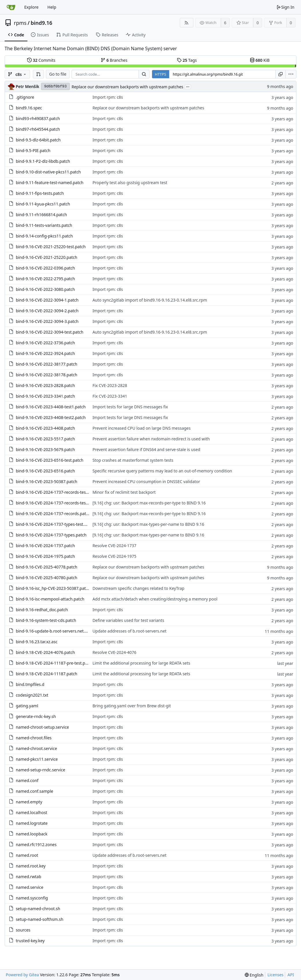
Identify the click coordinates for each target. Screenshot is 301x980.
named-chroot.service (37, 748)
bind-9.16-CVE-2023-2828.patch (45, 385)
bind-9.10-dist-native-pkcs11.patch (48, 172)
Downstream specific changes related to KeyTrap (138, 588)
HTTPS (161, 74)
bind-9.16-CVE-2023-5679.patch (45, 449)
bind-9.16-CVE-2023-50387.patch (47, 481)
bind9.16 (41, 23)
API (291, 975)
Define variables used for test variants (128, 620)
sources (23, 930)
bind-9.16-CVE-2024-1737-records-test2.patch (59, 492)
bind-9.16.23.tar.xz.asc (37, 642)
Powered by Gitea (22, 975)
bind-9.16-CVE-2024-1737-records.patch (53, 514)
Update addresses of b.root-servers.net (129, 631)
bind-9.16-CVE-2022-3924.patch (45, 353)
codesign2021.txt (32, 695)
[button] (38, 74)
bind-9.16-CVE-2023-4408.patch (45, 428)
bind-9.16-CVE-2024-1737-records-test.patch (57, 503)
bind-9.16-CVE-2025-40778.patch (47, 567)
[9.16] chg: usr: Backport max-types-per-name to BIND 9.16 (148, 524)
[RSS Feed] (187, 23)
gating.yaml (27, 706)
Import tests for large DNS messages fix (130, 407)
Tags (187, 60)
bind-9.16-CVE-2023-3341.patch (45, 396)
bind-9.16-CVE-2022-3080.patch (45, 289)
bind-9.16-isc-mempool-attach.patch (50, 599)
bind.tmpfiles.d (30, 684)
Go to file (58, 74)
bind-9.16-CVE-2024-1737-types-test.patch (55, 524)
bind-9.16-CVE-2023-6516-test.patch (50, 460)
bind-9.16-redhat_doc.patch (42, 610)
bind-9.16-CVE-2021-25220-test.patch (51, 247)
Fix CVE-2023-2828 (110, 385)
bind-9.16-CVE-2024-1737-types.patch (51, 535)
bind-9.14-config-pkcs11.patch (44, 236)
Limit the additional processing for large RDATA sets (141, 663)
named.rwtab (29, 877)
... (188, 86)
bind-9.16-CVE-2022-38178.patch (47, 375)
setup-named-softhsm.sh (40, 919)
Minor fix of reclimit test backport (124, 492)
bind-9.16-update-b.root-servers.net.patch (56, 631)
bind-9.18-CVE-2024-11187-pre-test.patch (55, 663)
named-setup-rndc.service (41, 770)
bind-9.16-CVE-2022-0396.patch (45, 268)
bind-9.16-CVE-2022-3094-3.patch (47, 321)
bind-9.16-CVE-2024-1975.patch (45, 556)
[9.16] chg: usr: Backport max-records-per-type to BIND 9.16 (149, 503)
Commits (41, 60)
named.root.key (31, 866)
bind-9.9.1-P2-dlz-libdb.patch (43, 161)
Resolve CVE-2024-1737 (114, 546)
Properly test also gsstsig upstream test (130, 183)
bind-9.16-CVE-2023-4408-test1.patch (51, 407)
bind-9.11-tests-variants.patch (44, 225)
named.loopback (32, 834)
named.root (27, 855)
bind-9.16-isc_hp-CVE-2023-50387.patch (53, 588)
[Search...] (144, 74)
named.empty (29, 802)
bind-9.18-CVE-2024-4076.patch (45, 652)
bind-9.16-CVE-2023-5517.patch (45, 439)
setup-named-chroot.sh (38, 909)
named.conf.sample (35, 791)
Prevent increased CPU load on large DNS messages (141, 428)
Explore (31, 7)
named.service (30, 887)
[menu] (291, 74)
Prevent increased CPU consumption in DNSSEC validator (146, 481)
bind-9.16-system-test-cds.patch (46, 620)
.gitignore (25, 97)
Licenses (276, 975)
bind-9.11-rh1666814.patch (41, 215)
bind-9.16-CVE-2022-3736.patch (45, 343)
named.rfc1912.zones (36, 845)
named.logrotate (32, 823)
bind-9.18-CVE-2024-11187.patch (47, 674)
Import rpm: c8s (108, 97)
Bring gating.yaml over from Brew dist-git (132, 706)
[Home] (11, 7)
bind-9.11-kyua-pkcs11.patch (43, 204)
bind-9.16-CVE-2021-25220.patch (47, 257)
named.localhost (32, 812)
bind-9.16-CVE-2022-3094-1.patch (47, 300)
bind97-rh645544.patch (38, 129)
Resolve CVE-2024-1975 (114, 556)
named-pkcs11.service (37, 759)
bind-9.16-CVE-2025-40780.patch (47, 578)
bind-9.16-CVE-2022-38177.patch (47, 364)
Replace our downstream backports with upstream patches (127, 87)
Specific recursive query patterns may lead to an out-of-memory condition (162, 471)
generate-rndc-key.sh (36, 716)
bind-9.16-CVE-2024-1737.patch (45, 546)
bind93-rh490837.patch (38, 118)
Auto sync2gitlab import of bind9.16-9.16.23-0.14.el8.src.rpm (150, 300)
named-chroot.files (34, 738)
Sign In (285, 7)
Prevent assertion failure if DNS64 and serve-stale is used (146, 449)
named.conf (27, 780)
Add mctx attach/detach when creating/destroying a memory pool (155, 599)
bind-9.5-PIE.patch (33, 150)
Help (52, 7)
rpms (20, 23)
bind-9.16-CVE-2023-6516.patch (45, 471)
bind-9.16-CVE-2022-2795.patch (45, 279)
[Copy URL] (281, 74)
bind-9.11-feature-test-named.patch (50, 183)
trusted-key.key (30, 941)
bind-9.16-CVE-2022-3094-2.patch (47, 311)
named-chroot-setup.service (42, 727)
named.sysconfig (32, 898)
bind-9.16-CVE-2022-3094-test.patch (50, 332)
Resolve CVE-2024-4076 (114, 652)
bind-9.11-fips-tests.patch (40, 193)
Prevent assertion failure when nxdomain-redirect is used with (151, 439)
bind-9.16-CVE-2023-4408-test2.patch (51, 417)
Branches (114, 60)
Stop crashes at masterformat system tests (133, 460)
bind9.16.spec (29, 108)
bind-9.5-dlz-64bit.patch (38, 140)
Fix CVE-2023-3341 (110, 396)
